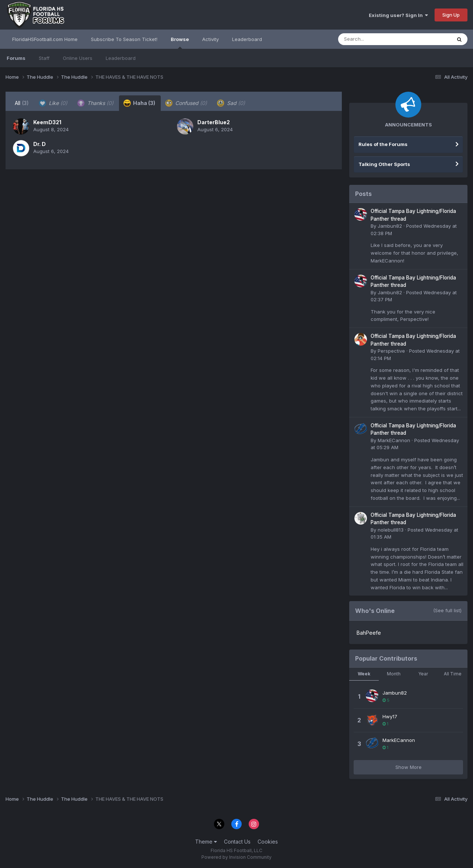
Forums (16, 58)
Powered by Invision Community (236, 857)
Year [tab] (423, 674)
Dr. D (40, 144)
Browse (180, 43)
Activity (210, 39)
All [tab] (22, 103)
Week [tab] (364, 674)
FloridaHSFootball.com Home (45, 39)
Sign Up (451, 15)
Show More (409, 767)
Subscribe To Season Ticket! (124, 39)
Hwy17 (390, 716)
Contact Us (237, 842)
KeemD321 (47, 122)
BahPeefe (369, 633)
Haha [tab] (139, 103)
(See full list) (447, 610)
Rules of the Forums (383, 144)
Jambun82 (390, 226)
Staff (44, 58)
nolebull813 (391, 530)
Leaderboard (121, 58)
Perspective (391, 351)
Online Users (78, 58)
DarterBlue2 (214, 122)
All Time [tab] (453, 674)
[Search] (375, 39)
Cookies (268, 842)
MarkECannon (394, 440)
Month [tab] (394, 674)
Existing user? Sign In (398, 15)
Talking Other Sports (384, 164)
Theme (206, 842)
